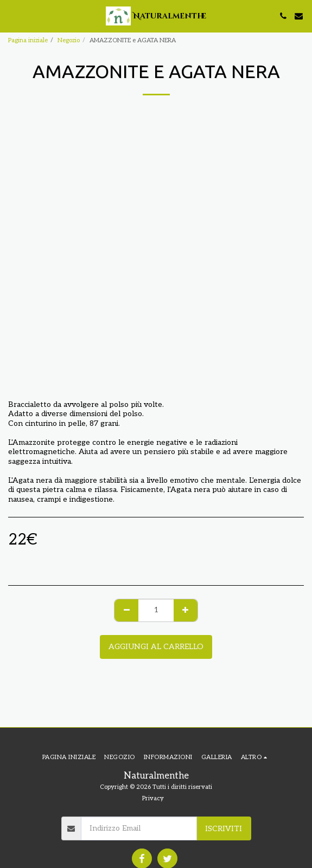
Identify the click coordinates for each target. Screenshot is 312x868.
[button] (12, 16)
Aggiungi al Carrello (156, 647)
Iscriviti (224, 829)
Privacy (153, 798)
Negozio (69, 40)
